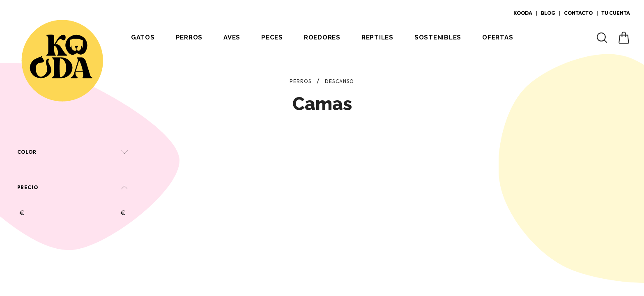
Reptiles (377, 37)
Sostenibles (438, 37)
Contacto (578, 13)
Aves (232, 37)
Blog (548, 13)
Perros (189, 37)
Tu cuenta (616, 13)
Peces (272, 37)
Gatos (143, 37)
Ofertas (498, 37)
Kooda (523, 13)
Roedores (322, 37)
